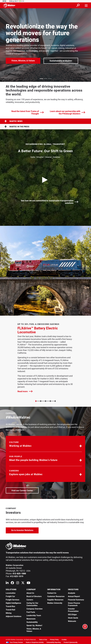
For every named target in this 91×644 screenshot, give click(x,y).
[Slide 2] (45, 401)
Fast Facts (31, 612)
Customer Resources (56, 596)
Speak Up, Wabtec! (34, 625)
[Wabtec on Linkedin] (7, 583)
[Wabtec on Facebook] (12, 583)
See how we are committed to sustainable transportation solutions (50, 202)
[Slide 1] (41, 401)
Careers (30, 600)
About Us (30, 593)
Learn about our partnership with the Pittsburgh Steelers (68, 112)
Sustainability (32, 622)
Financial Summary (76, 600)
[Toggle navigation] (86, 5)
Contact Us (52, 593)
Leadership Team (34, 615)
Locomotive (11, 593)
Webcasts (72, 621)
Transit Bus (10, 606)
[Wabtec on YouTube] (29, 583)
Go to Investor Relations (25, 530)
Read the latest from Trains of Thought (28, 112)
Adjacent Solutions (14, 616)
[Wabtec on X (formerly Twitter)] (23, 583)
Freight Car (10, 596)
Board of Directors (34, 596)
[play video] (45, 180)
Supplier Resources (55, 600)
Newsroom (31, 619)
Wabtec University (55, 603)
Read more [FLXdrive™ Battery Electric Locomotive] (25, 391)
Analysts (72, 593)
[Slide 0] (36, 401)
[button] (45, 445)
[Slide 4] (55, 401)
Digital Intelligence (13, 603)
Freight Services (12, 600)
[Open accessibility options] (85, 627)
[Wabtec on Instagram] (18, 583)
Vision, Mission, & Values (23, 61)
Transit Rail (10, 610)
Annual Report (74, 596)
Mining (9, 613)
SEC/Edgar (72, 615)
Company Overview (34, 609)
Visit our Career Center (25, 490)
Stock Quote (73, 618)
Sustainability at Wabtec (61, 61)
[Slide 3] (50, 401)
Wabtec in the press (17, 127)
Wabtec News (13, 121)
